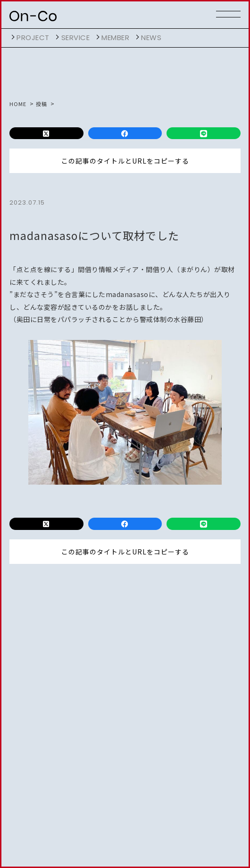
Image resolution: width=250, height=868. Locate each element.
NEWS (151, 37)
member (115, 37)
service (76, 37)
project (33, 37)
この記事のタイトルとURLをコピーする (125, 161)
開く (12, 37)
